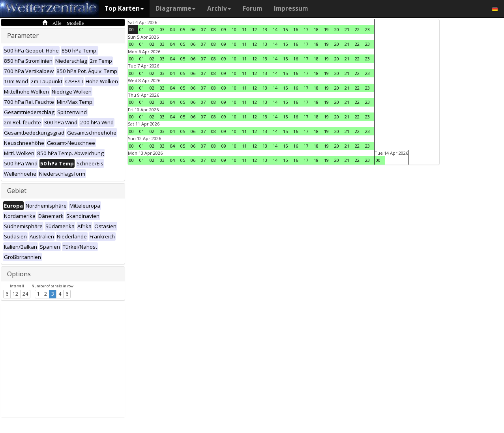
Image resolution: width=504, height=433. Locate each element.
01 (142, 29)
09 (224, 29)
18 (316, 29)
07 (203, 29)
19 (326, 29)
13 (265, 29)
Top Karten (124, 8)
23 (367, 29)
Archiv (219, 8)
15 (285, 29)
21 (347, 29)
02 (152, 29)
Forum (252, 8)
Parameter (23, 36)
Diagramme (175, 8)
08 (214, 29)
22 (357, 29)
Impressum (291, 8)
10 (234, 29)
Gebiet (17, 191)
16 (296, 29)
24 (25, 294)
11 (244, 29)
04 (172, 29)
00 (131, 29)
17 (306, 29)
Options (19, 274)
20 (337, 29)
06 (193, 29)
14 (275, 29)
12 (15, 294)
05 (183, 29)
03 (162, 29)
